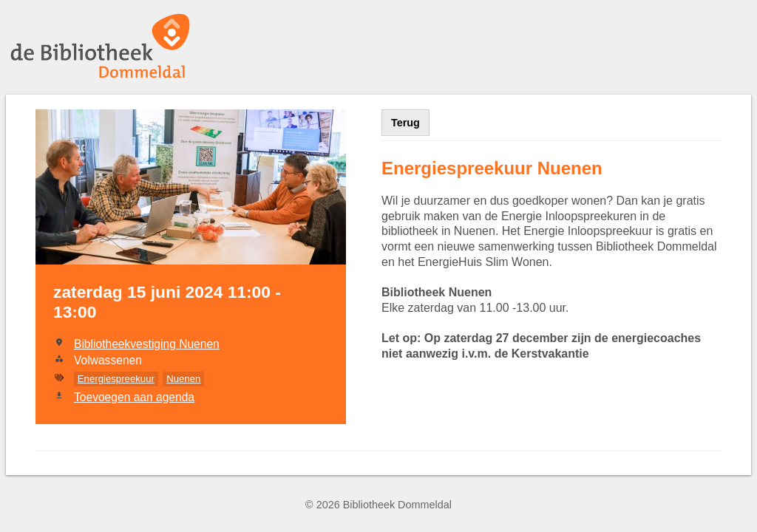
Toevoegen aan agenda (134, 397)
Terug (405, 123)
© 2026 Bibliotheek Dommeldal (378, 505)
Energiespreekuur (116, 379)
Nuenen (183, 379)
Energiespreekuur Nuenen (492, 168)
